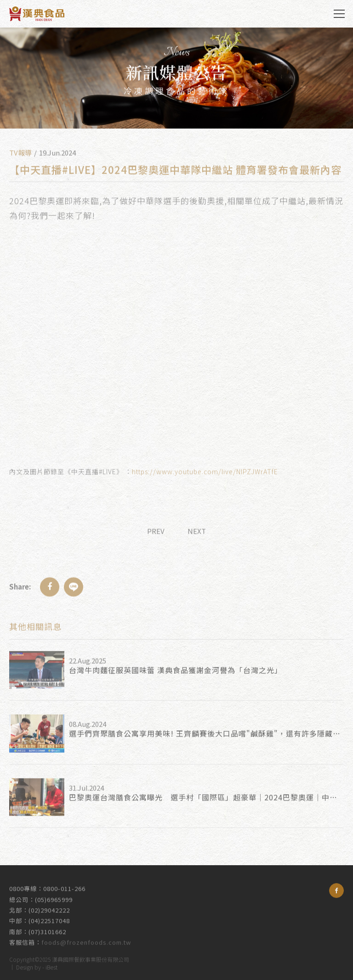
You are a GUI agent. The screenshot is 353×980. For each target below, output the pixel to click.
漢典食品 (37, 14)
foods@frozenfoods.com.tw (86, 938)
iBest (51, 966)
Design (25, 966)
